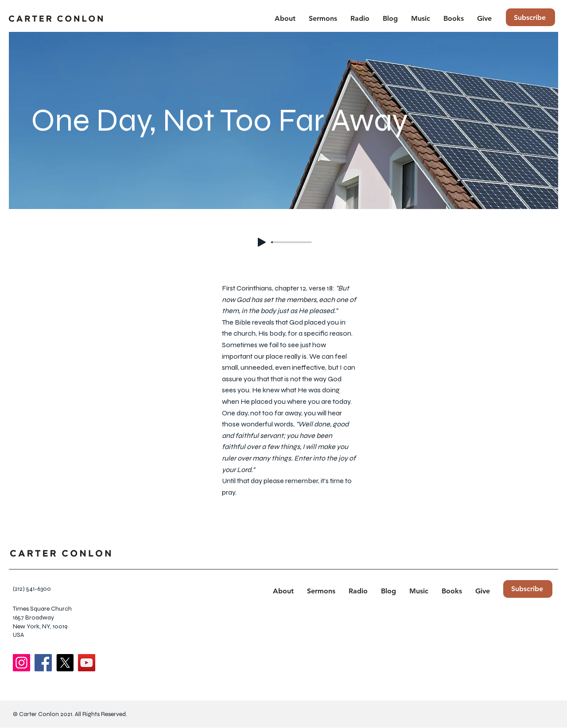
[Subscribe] (530, 17)
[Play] (262, 242)
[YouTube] (87, 663)
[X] (65, 663)
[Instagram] (21, 663)
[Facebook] (43, 663)
